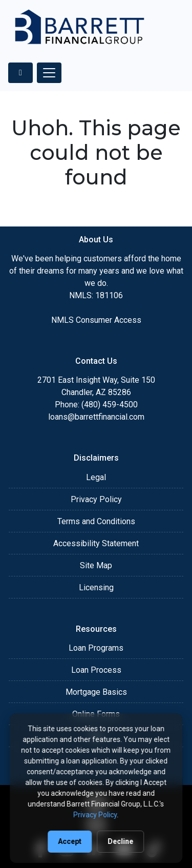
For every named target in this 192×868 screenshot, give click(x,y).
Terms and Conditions (96, 521)
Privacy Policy (96, 499)
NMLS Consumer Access (96, 320)
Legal (96, 477)
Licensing (96, 587)
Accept (70, 841)
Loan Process (96, 670)
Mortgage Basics (96, 692)
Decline (121, 841)
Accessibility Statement (96, 543)
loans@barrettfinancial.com (96, 417)
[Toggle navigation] (49, 73)
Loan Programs (96, 648)
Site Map (96, 565)
